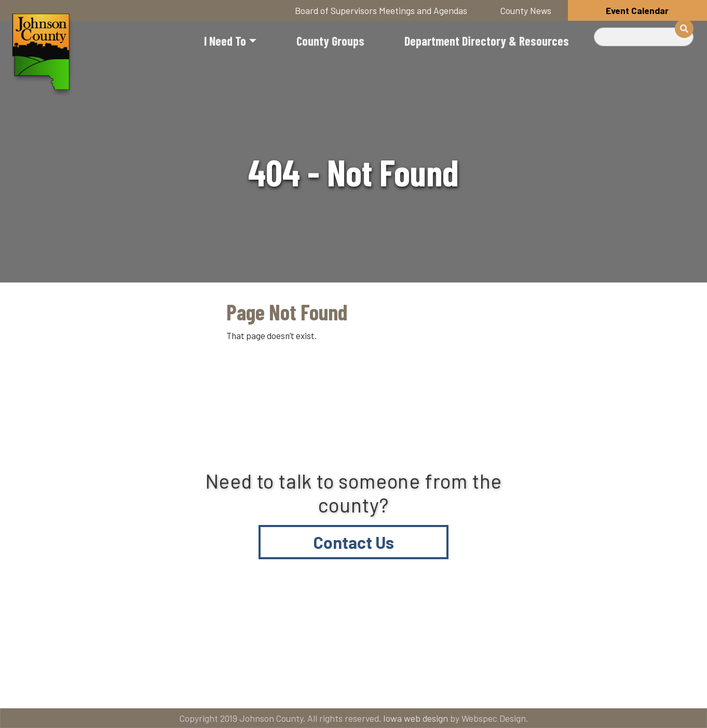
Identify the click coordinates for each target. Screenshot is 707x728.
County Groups (330, 41)
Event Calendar (637, 10)
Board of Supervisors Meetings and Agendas (381, 10)
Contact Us (354, 542)
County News (526, 10)
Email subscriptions (489, 646)
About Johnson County (245, 646)
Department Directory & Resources (487, 41)
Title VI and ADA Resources (84, 646)
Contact (370, 646)
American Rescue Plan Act (83, 687)
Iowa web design (416, 718)
